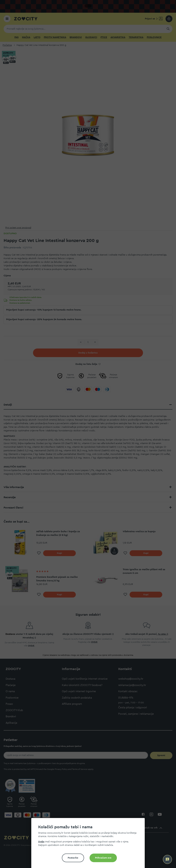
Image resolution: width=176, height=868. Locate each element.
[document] (89, 844)
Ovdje (41, 842)
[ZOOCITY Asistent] (167, 859)
